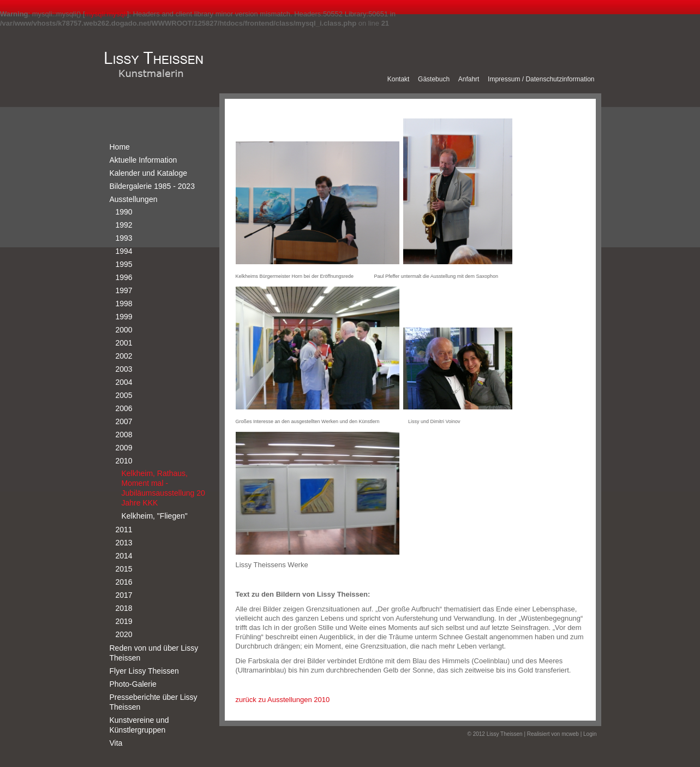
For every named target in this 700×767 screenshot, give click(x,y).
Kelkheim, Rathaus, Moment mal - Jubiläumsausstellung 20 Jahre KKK (163, 488)
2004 (124, 382)
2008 (124, 435)
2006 (124, 408)
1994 (124, 251)
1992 (124, 225)
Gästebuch (434, 79)
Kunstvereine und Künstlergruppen (139, 725)
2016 (124, 582)
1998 (124, 304)
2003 (124, 369)
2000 (124, 330)
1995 (124, 264)
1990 (124, 212)
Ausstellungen (134, 199)
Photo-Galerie (133, 684)
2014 (124, 556)
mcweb (570, 734)
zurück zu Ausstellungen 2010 (283, 700)
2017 (124, 595)
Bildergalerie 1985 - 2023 (152, 186)
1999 (124, 317)
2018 (124, 608)
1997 (124, 290)
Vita (116, 743)
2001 (124, 343)
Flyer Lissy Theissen (144, 671)
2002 (124, 356)
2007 (124, 421)
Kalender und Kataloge (148, 173)
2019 (124, 621)
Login (590, 734)
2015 (124, 569)
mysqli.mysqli (106, 14)
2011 (124, 530)
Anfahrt (469, 79)
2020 (124, 634)
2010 (124, 461)
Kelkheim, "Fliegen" (155, 516)
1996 (124, 277)
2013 (124, 543)
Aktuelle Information (143, 160)
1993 (124, 238)
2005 (124, 395)
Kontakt (399, 79)
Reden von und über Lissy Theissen (154, 653)
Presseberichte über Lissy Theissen (154, 702)
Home (120, 147)
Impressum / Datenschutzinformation (541, 79)
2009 (124, 448)
